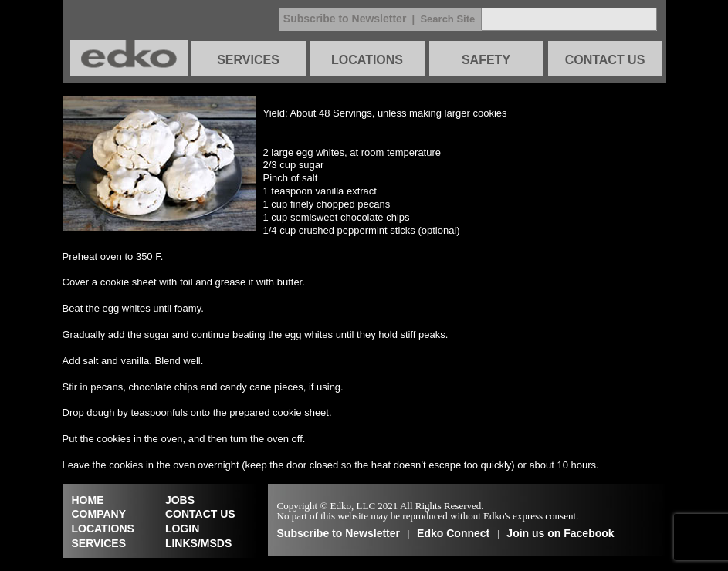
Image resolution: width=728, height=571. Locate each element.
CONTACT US (605, 60)
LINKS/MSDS (198, 543)
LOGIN (182, 529)
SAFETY (486, 60)
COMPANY (99, 514)
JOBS (180, 500)
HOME (88, 500)
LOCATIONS (367, 60)
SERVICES (248, 60)
